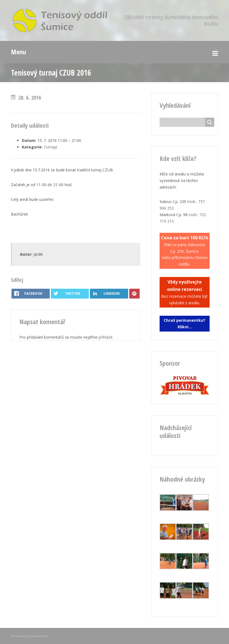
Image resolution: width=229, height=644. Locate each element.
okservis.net (39, 636)
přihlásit (106, 337)
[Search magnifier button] (210, 122)
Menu (18, 52)
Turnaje (51, 147)
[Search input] (184, 122)
